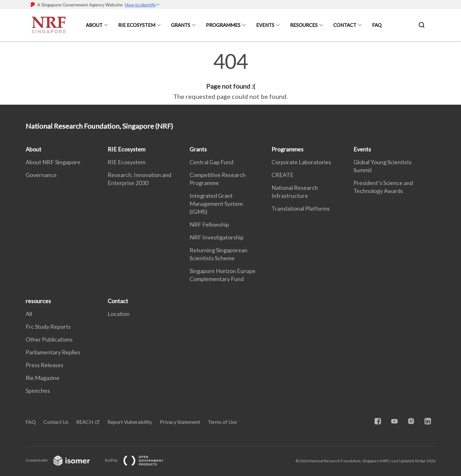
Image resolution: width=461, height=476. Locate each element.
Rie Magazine (43, 378)
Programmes (223, 25)
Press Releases (44, 365)
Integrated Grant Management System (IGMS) (216, 204)
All (29, 314)
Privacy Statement (180, 422)
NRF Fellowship (209, 224)
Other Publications (49, 339)
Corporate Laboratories (301, 162)
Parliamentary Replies (53, 352)
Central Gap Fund (211, 162)
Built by (139, 460)
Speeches (38, 391)
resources (304, 25)
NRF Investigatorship (217, 237)
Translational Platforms (301, 208)
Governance (41, 175)
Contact (345, 25)
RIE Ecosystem (137, 25)
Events (265, 25)
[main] (230, 76)
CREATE (283, 175)
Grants (181, 25)
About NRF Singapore (53, 162)
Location (119, 314)
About (94, 25)
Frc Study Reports (48, 327)
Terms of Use (222, 422)
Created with (63, 460)
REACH (85, 422)
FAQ (377, 25)
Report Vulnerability (130, 422)
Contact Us (56, 422)
